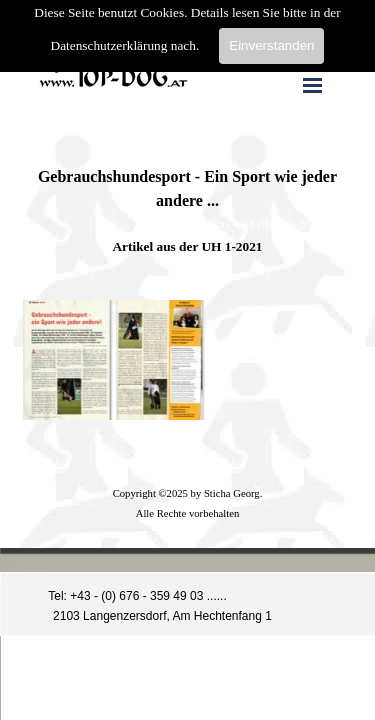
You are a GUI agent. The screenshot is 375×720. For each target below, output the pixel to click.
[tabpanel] (187, 201)
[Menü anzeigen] (313, 85)
